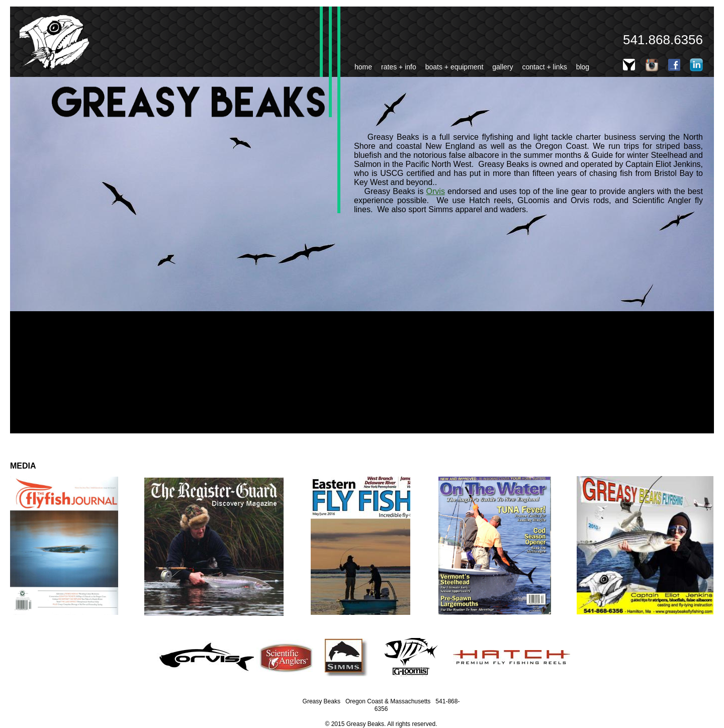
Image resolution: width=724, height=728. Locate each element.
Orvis (436, 191)
